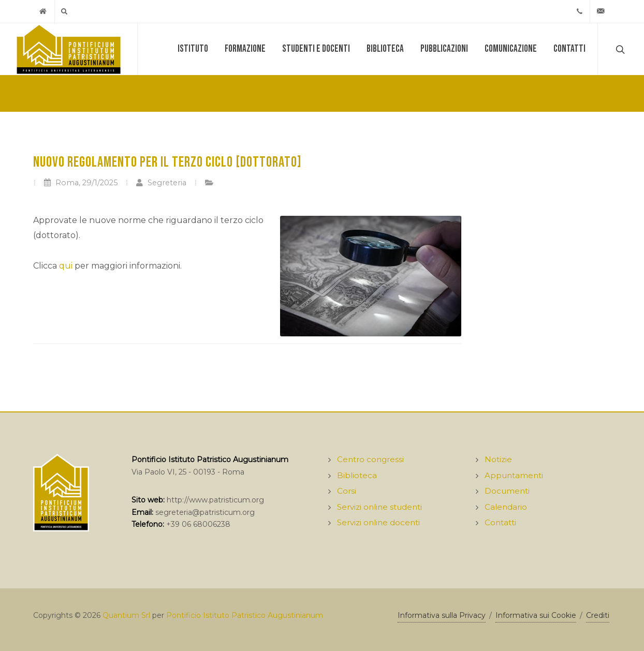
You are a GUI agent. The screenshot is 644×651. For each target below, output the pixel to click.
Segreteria (161, 183)
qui (66, 266)
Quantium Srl (126, 615)
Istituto (193, 49)
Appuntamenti (514, 475)
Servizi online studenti (379, 507)
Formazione (245, 49)
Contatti (569, 49)
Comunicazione (511, 49)
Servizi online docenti (378, 522)
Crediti (598, 615)
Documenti (507, 491)
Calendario (506, 507)
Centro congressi (370, 459)
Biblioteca (385, 49)
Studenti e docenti (316, 49)
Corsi (347, 491)
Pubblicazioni (444, 49)
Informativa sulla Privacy (442, 615)
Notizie (498, 459)
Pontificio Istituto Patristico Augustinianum (245, 615)
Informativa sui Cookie (536, 615)
